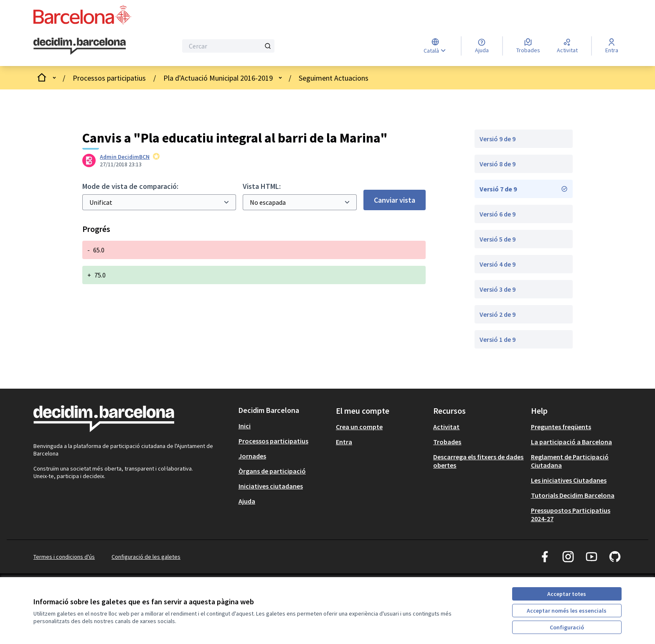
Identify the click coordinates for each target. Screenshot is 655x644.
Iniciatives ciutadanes (271, 486)
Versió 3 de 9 (498, 289)
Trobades (447, 442)
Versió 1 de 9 (498, 339)
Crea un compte (359, 427)
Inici (245, 426)
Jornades (252, 456)
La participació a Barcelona (571, 442)
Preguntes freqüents (561, 427)
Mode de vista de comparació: (130, 186)
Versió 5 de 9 (498, 239)
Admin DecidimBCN (125, 157)
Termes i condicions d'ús (64, 557)
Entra (344, 442)
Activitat (446, 427)
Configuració (567, 627)
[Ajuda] (482, 46)
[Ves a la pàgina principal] (80, 46)
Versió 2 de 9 (498, 314)
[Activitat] (567, 46)
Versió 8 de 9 (498, 164)
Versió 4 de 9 (498, 264)
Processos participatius (109, 78)
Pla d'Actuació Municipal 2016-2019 (218, 78)
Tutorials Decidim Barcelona (573, 495)
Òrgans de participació (272, 471)
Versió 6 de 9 (498, 214)
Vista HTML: (262, 186)
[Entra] (612, 46)
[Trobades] (528, 46)
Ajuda (247, 501)
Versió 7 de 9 (524, 189)
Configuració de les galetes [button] (146, 557)
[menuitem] (284, 426)
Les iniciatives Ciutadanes (569, 480)
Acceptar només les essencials (567, 611)
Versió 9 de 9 (498, 139)
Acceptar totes (567, 594)
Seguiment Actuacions (334, 78)
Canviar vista (395, 200)
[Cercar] (228, 46)
